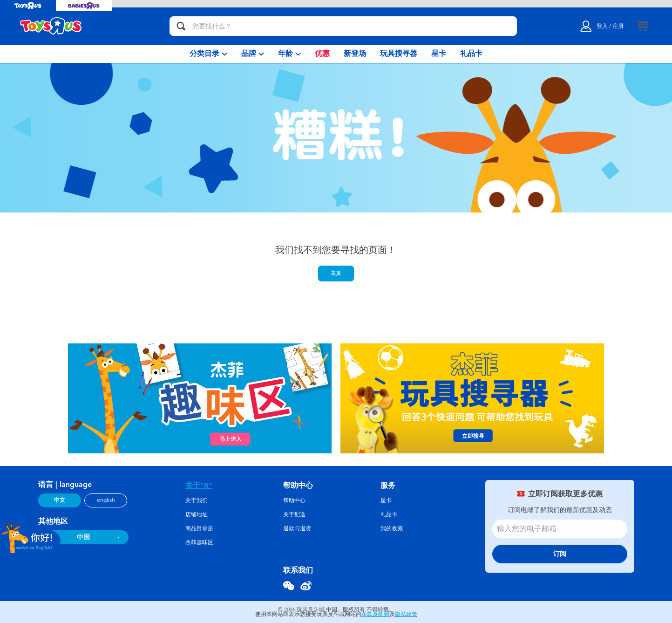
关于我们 (197, 500)
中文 (60, 500)
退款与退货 (297, 528)
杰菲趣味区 (199, 542)
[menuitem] (208, 54)
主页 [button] (336, 273)
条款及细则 (375, 614)
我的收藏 (392, 528)
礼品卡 (389, 514)
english (106, 500)
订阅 (560, 554)
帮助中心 (294, 500)
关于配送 (294, 514)
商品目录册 (199, 528)
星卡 (386, 500)
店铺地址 (197, 514)
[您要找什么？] (343, 26)
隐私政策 (406, 614)
